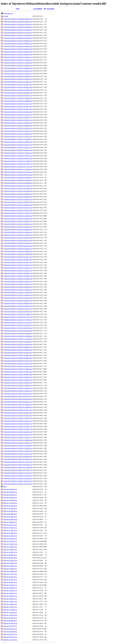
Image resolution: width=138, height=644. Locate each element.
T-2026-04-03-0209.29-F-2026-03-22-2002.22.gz (18, 366)
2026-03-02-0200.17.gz (10, 566)
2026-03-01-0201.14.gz (10, 574)
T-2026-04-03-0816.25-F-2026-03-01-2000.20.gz (18, 251)
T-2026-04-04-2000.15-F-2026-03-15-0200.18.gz (18, 74)
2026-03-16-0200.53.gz (10, 541)
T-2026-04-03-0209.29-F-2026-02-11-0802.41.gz (18, 448)
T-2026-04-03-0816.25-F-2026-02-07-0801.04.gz (18, 306)
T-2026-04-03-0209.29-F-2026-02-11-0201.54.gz (18, 451)
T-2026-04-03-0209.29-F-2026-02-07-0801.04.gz (18, 459)
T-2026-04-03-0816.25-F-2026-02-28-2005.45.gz (18, 260)
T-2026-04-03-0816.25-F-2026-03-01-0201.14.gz (18, 257)
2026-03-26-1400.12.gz (10, 517)
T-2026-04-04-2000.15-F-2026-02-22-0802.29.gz (18, 112)
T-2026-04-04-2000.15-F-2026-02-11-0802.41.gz (18, 142)
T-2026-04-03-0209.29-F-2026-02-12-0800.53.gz (18, 440)
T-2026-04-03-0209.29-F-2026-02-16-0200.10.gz (18, 432)
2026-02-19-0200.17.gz (10, 591)
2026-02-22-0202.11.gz (10, 585)
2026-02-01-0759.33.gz (10, 637)
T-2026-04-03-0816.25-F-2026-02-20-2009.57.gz (18, 271)
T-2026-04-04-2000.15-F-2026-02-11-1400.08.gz (18, 139)
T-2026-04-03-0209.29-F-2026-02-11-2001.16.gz (18, 443)
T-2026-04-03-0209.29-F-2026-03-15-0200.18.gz (18, 380)
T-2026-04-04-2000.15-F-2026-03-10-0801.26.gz (18, 85)
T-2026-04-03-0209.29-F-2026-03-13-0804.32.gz (18, 385)
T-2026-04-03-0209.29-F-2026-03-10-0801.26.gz (18, 391)
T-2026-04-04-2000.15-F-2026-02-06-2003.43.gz (18, 158)
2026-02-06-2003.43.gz (10, 629)
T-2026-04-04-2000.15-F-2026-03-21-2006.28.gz (18, 63)
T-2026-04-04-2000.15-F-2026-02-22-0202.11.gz (18, 115)
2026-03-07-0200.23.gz (10, 560)
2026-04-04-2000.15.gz (10, 489)
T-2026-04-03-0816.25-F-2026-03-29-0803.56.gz (18, 194)
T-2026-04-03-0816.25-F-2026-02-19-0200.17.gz (18, 273)
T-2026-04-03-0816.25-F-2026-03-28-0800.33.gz (18, 197)
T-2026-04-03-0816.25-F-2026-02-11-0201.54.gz (18, 298)
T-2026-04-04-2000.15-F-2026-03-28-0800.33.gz (18, 44)
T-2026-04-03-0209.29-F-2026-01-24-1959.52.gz (18, 484)
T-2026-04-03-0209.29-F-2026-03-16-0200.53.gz (18, 377)
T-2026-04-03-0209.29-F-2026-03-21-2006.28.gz (18, 369)
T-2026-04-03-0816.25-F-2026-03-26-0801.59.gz (18, 202)
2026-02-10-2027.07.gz (10, 618)
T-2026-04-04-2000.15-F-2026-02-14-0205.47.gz (18, 128)
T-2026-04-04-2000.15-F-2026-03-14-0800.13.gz (18, 76)
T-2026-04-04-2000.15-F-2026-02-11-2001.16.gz (18, 137)
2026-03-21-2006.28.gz (10, 533)
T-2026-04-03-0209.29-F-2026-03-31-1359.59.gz (18, 339)
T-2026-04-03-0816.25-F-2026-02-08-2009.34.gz (18, 303)
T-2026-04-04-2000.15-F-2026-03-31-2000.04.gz (18, 30)
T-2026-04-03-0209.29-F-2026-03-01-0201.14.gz (18, 410)
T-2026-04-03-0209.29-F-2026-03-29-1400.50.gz (18, 344)
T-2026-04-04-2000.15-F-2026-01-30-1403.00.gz (18, 172)
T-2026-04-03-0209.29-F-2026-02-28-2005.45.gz (18, 413)
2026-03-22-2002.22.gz (10, 530)
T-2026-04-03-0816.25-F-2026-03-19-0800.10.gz (18, 221)
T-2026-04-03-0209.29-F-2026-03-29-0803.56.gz (18, 347)
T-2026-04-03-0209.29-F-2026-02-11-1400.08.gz (18, 446)
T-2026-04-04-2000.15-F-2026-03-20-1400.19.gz (18, 65)
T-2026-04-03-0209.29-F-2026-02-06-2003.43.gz (18, 465)
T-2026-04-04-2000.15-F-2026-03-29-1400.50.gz (18, 38)
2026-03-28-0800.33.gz (10, 514)
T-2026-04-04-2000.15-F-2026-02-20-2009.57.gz (18, 117)
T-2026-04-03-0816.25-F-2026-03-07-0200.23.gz (18, 243)
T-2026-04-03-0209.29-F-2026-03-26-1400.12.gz (18, 353)
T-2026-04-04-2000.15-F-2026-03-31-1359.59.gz (18, 33)
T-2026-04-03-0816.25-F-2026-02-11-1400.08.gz (18, 292)
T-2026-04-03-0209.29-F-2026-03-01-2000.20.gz (18, 405)
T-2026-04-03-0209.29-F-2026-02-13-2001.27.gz (18, 437)
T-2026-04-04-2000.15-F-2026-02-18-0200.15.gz (18, 123)
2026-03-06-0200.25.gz (10, 563)
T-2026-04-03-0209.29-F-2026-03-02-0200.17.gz (18, 402)
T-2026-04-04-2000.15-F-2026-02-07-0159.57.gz (18, 156)
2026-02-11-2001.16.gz (10, 607)
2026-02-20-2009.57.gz (10, 588)
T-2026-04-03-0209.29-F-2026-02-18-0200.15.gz (18, 429)
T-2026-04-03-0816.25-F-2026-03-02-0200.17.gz (18, 249)
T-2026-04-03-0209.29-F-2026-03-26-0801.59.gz (18, 355)
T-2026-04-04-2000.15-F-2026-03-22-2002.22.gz (18, 60)
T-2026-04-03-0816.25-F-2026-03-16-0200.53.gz (18, 224)
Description (51, 9)
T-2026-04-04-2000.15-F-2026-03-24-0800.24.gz (18, 52)
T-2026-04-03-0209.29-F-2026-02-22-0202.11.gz (18, 421)
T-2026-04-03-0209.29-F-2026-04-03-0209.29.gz (18, 331)
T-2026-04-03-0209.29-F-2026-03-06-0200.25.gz (18, 399)
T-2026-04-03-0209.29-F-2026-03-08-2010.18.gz (18, 394)
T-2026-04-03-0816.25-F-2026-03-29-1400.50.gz (18, 191)
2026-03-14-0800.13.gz (10, 547)
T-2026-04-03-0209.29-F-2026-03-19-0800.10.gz (18, 374)
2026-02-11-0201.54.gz (10, 615)
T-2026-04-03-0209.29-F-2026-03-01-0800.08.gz (18, 407)
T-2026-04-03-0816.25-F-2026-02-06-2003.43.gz (18, 312)
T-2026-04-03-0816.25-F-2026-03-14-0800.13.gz (18, 230)
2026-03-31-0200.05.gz (10, 506)
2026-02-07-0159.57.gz (10, 626)
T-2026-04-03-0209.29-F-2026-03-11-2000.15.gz (18, 388)
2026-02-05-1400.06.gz (10, 632)
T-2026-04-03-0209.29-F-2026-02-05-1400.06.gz (18, 467)
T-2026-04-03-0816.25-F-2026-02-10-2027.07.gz (18, 301)
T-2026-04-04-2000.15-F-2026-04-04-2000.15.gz (18, 19)
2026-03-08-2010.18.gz (10, 558)
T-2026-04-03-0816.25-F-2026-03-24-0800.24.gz (18, 205)
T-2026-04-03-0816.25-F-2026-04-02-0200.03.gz (18, 180)
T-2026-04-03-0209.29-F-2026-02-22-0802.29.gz (18, 418)
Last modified (38, 9)
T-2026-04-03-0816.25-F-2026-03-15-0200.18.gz (18, 227)
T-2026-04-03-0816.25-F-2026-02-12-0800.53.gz (18, 287)
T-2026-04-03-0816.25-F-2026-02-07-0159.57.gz (18, 309)
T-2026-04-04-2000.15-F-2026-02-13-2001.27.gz (18, 131)
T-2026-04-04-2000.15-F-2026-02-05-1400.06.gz (18, 161)
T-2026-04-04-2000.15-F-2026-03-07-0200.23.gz (18, 90)
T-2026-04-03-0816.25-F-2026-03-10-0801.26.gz (18, 238)
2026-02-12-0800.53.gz (10, 604)
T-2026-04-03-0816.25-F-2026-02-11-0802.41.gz (18, 295)
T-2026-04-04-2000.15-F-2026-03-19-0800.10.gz (18, 68)
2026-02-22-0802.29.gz (10, 582)
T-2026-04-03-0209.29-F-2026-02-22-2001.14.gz (18, 415)
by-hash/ (6, 16)
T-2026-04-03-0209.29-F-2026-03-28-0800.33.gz (18, 350)
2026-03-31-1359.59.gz (10, 503)
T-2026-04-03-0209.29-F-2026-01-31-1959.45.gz (18, 476)
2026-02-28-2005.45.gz (10, 577)
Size (45, 9)
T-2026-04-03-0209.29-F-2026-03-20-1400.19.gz (18, 372)
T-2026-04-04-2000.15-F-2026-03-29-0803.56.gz (18, 41)
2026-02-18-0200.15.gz (10, 593)
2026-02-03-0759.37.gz (10, 634)
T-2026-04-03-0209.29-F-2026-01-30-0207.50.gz (18, 481)
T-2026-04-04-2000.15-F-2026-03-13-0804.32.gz (18, 79)
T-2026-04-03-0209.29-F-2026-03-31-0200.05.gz (18, 342)
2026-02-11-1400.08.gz (10, 610)
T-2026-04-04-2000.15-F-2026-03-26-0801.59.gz (18, 49)
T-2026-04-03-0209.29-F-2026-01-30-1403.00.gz (18, 478)
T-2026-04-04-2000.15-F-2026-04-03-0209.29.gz (18, 24)
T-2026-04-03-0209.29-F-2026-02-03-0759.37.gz (18, 470)
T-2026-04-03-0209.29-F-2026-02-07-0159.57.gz (18, 462)
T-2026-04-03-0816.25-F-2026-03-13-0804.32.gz (18, 232)
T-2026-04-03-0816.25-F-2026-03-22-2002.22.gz (18, 213)
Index (5, 487)
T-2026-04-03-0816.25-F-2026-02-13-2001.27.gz (18, 284)
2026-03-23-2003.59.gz (10, 528)
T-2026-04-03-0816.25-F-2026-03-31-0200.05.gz (18, 188)
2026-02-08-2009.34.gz (10, 621)
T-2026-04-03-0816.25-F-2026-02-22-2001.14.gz (18, 262)
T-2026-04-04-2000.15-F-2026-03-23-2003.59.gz (18, 57)
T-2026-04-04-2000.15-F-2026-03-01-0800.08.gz (18, 101)
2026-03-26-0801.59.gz (10, 519)
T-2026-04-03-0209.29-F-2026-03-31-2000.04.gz (18, 336)
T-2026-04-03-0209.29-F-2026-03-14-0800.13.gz (18, 383)
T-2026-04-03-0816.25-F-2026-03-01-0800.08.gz (18, 254)
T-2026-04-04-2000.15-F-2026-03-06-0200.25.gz (18, 93)
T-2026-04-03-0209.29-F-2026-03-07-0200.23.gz (18, 396)
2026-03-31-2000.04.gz (10, 500)
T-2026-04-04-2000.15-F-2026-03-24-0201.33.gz (18, 54)
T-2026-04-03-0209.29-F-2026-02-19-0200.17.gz (18, 426)
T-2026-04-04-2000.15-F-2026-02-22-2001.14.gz (18, 109)
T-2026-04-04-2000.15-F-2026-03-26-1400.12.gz (18, 46)
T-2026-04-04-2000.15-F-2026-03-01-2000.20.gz (18, 98)
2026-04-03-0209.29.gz (10, 495)
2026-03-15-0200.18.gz (10, 544)
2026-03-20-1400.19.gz (10, 536)
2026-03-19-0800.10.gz (10, 539)
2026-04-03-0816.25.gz (10, 492)
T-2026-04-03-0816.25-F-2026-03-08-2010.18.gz (18, 240)
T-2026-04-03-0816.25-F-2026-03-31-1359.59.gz (18, 186)
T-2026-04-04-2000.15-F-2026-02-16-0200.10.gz (18, 126)
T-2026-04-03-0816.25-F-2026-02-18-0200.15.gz (18, 276)
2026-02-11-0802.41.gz (10, 612)
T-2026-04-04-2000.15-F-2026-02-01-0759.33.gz (18, 167)
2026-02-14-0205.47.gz (10, 599)
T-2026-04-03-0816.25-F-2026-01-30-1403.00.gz (18, 325)
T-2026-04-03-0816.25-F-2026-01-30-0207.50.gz (18, 328)
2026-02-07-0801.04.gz (10, 623)
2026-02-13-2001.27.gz (10, 601)
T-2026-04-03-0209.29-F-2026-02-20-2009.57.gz (18, 424)
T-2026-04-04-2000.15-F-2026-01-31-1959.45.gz (18, 169)
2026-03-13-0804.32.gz (10, 550)
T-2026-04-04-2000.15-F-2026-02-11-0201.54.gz (18, 145)
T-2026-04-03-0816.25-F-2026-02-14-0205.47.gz (18, 281)
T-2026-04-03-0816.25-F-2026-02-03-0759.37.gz (18, 317)
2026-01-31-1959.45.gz (10, 640)
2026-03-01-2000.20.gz (10, 569)
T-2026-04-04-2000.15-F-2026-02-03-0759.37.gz (18, 164)
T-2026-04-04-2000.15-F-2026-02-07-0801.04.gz (18, 153)
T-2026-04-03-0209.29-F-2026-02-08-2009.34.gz (18, 457)
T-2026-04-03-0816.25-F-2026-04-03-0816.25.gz (18, 175)
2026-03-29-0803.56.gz (10, 511)
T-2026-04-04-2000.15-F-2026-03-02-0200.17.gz (18, 95)
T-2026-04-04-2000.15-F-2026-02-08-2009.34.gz (18, 150)
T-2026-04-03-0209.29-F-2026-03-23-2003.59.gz (18, 364)
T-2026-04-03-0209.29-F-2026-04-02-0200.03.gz (18, 333)
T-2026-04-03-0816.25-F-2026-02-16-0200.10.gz (18, 279)
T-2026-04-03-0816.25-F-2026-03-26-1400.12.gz (18, 199)
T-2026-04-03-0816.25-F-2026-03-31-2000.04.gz (18, 183)
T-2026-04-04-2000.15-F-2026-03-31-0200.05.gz (18, 35)
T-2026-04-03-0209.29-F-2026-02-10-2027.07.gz (18, 454)
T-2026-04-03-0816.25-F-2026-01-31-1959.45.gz (18, 323)
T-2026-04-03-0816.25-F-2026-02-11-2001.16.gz (18, 290)
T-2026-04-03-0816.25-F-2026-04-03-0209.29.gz (18, 178)
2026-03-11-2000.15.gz (10, 552)
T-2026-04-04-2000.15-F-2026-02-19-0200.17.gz (18, 120)
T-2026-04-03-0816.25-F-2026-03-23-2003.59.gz (18, 210)
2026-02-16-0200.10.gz (10, 596)
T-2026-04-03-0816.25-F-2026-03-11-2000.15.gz (18, 235)
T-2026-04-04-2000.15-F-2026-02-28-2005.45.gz (18, 106)
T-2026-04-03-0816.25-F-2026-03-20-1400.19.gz (18, 219)
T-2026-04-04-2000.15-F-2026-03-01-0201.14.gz (18, 104)
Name (18, 9)
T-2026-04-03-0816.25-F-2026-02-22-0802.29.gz (18, 265)
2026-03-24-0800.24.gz (10, 522)
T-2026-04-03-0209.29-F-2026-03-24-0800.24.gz (18, 358)
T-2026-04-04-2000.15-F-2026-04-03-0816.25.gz (18, 22)
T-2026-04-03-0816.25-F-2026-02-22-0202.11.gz (18, 268)
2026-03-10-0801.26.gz (10, 555)
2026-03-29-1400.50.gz (10, 508)
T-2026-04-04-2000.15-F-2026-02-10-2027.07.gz (18, 147)
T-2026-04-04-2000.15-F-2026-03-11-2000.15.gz (18, 82)
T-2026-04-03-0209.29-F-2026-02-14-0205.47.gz (18, 435)
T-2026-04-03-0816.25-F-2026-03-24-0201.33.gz (18, 208)
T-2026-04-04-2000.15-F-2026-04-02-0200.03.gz (18, 27)
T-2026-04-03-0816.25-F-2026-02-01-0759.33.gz (18, 320)
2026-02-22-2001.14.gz (10, 580)
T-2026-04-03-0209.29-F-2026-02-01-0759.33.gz (18, 473)
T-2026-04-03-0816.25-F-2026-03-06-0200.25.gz (18, 246)
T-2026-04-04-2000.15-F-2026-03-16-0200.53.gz (18, 71)
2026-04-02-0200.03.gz (10, 498)
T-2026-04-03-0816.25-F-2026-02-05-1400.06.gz (18, 314)
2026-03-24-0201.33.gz (10, 525)
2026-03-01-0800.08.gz (10, 571)
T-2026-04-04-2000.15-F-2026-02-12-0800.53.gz (18, 134)
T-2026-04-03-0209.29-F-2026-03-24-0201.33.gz (18, 361)
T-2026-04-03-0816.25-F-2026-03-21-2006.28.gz (18, 216)
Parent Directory (8, 13)
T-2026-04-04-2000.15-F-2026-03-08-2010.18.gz (18, 87)
